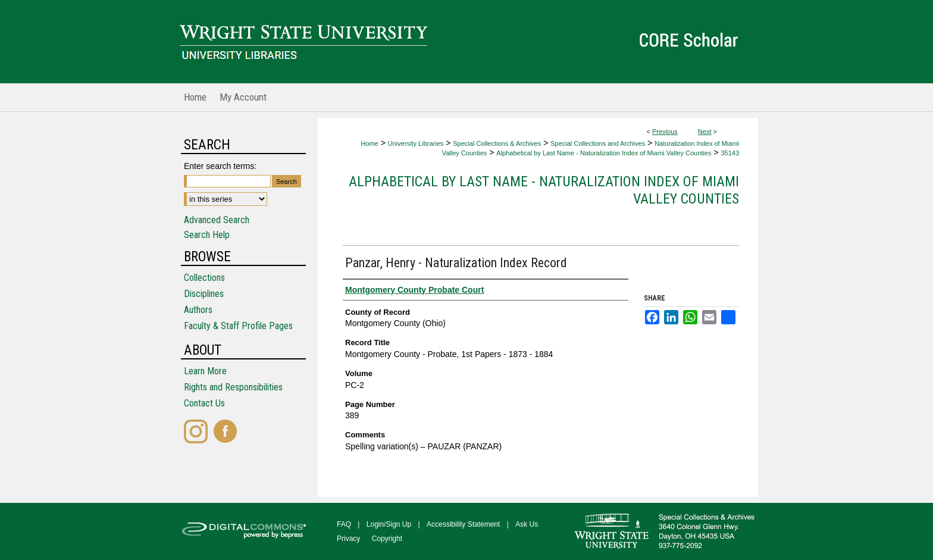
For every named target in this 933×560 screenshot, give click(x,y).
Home (369, 143)
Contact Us (204, 403)
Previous (665, 132)
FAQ (344, 524)
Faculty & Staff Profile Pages (238, 326)
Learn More (205, 371)
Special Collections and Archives (598, 143)
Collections (204, 278)
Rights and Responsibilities (233, 387)
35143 (730, 153)
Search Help (207, 235)
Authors (198, 310)
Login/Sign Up (389, 524)
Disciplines (204, 294)
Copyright (387, 539)
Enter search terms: (220, 166)
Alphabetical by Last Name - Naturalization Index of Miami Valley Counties (604, 153)
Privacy (348, 539)
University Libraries (416, 143)
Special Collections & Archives (497, 143)
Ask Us (527, 524)
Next (705, 132)
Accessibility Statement (463, 524)
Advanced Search (217, 220)
